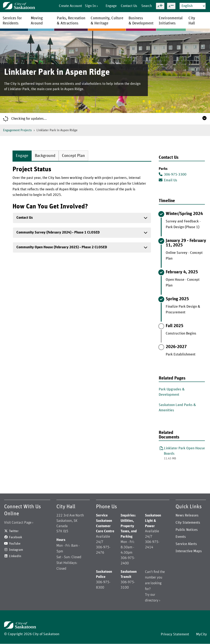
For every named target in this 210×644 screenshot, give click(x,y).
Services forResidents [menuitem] (12, 21)
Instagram (16, 550)
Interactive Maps (189, 551)
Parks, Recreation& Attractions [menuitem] (71, 21)
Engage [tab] (22, 156)
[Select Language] (193, 6)
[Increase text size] (160, 6)
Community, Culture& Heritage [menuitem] (107, 21)
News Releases (187, 515)
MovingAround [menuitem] (37, 21)
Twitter (14, 531)
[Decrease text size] (171, 6)
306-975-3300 (173, 174)
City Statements (188, 523)
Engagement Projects (17, 130)
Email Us (168, 180)
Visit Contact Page (18, 523)
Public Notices (187, 530)
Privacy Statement (175, 634)
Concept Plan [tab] (73, 156)
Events (181, 537)
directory (152, 600)
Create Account (70, 6)
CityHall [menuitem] (192, 21)
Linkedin (15, 556)
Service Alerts (186, 544)
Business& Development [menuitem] (141, 21)
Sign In (90, 6)
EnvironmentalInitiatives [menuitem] (171, 21)
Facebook (16, 537)
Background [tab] (45, 156)
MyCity (201, 634)
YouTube (15, 544)
